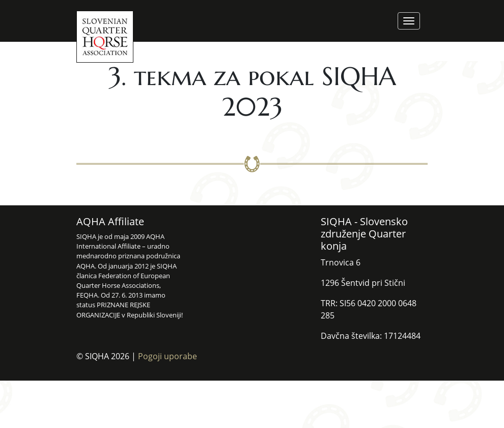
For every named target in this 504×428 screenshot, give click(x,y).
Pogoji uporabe (167, 356)
